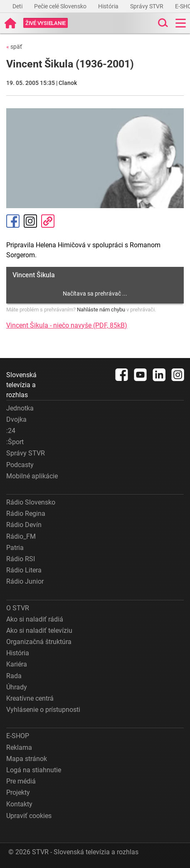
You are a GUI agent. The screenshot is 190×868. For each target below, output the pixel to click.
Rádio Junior (25, 581)
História (109, 6)
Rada (14, 676)
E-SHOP (18, 736)
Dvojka (16, 419)
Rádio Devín (24, 525)
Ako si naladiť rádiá (35, 619)
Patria (15, 548)
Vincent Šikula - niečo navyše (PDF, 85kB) (67, 325)
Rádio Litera (24, 570)
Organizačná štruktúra (39, 642)
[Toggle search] (162, 23)
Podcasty (20, 465)
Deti (18, 6)
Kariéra (17, 664)
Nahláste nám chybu (101, 310)
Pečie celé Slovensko (61, 6)
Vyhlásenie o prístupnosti (43, 710)
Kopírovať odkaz (48, 221)
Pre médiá (21, 781)
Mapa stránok (27, 759)
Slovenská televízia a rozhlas (21, 385)
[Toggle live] (46, 23)
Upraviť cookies (29, 816)
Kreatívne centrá (30, 698)
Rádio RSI (21, 559)
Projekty (18, 792)
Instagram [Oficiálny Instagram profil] (30, 221)
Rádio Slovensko (31, 502)
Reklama (19, 747)
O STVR (18, 608)
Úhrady (17, 687)
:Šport (15, 442)
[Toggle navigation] (181, 23)
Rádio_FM (21, 536)
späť (14, 47)
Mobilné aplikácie (32, 476)
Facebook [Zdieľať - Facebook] (13, 221)
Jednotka (20, 408)
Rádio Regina (26, 514)
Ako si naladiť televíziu (39, 630)
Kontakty (19, 804)
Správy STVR (147, 6)
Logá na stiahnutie (34, 770)
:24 (11, 431)
